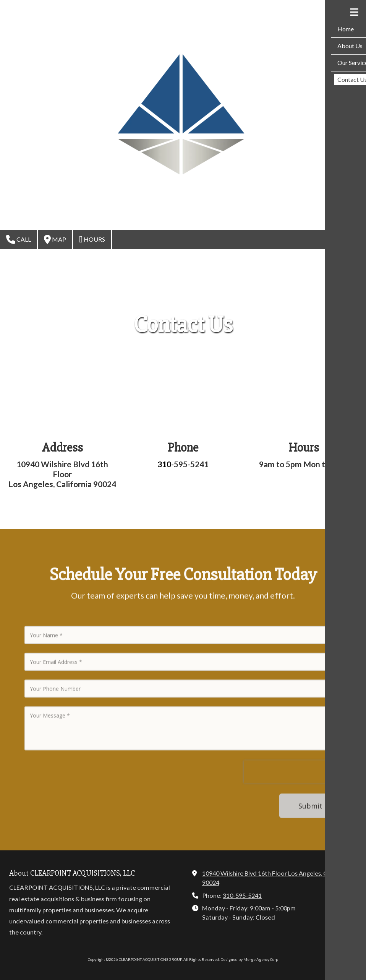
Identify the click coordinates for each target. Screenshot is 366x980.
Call (19, 239)
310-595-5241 (242, 895)
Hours (92, 239)
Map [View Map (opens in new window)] (55, 239)
